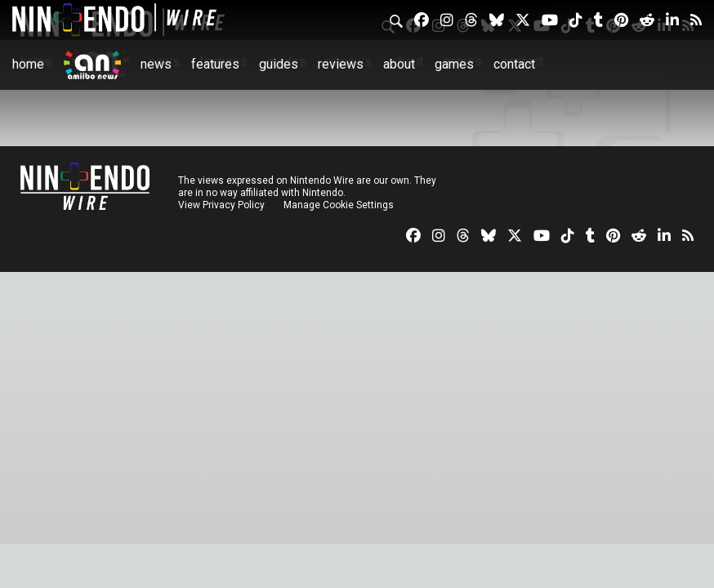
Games (454, 64)
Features (215, 64)
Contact (514, 64)
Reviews (341, 64)
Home (28, 64)
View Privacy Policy (221, 205)
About (399, 64)
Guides (279, 64)
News (156, 64)
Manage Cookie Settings (339, 205)
